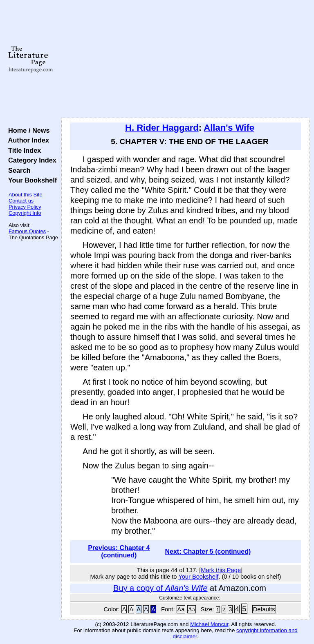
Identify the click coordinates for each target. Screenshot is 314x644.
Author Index (27, 140)
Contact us (21, 201)
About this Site (26, 195)
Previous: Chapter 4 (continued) (119, 552)
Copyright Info (25, 213)
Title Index (23, 150)
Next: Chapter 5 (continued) (208, 552)
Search (17, 170)
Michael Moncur (209, 624)
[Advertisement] (186, 59)
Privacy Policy (25, 207)
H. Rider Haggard (162, 128)
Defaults (264, 609)
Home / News (27, 130)
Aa (181, 609)
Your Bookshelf (31, 180)
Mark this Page (221, 570)
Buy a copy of (160, 588)
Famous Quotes (27, 231)
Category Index (30, 160)
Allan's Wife (229, 128)
